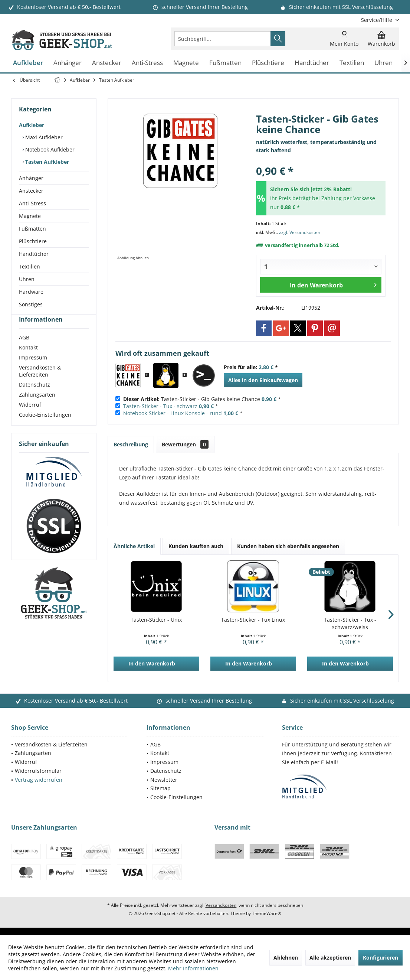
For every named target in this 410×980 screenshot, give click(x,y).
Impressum (33, 371)
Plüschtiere (33, 241)
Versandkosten (221, 905)
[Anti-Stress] (147, 63)
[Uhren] (383, 63)
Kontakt (28, 361)
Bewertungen (185, 444)
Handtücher (34, 254)
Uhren (27, 279)
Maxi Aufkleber (43, 137)
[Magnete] (186, 63)
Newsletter (164, 780)
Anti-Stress (32, 203)
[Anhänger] (68, 63)
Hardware (31, 292)
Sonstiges (31, 304)
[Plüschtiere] (268, 63)
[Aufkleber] (28, 63)
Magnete (30, 216)
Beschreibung (131, 444)
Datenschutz (35, 398)
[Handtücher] (312, 63)
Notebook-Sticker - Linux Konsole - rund (173, 413)
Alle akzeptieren (330, 958)
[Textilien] (352, 63)
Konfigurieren (381, 958)
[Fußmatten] (225, 63)
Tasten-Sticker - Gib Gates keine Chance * (202, 399)
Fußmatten (32, 229)
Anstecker (31, 191)
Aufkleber (32, 125)
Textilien (29, 266)
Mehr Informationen (193, 968)
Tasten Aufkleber (46, 162)
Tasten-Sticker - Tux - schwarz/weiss (350, 623)
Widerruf (30, 418)
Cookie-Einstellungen (45, 428)
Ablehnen (286, 958)
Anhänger (31, 178)
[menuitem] (377, 20)
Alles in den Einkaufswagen (263, 380)
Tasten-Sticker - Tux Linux (253, 620)
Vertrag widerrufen (39, 780)
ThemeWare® (267, 913)
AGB (24, 351)
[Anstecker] (107, 63)
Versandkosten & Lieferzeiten (40, 384)
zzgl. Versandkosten (300, 232)
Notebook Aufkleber (49, 149)
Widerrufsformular (38, 771)
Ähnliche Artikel (134, 546)
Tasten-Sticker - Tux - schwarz (160, 406)
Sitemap (160, 788)
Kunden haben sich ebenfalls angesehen (288, 546)
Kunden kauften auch (196, 546)
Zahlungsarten (37, 408)
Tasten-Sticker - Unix (156, 620)
